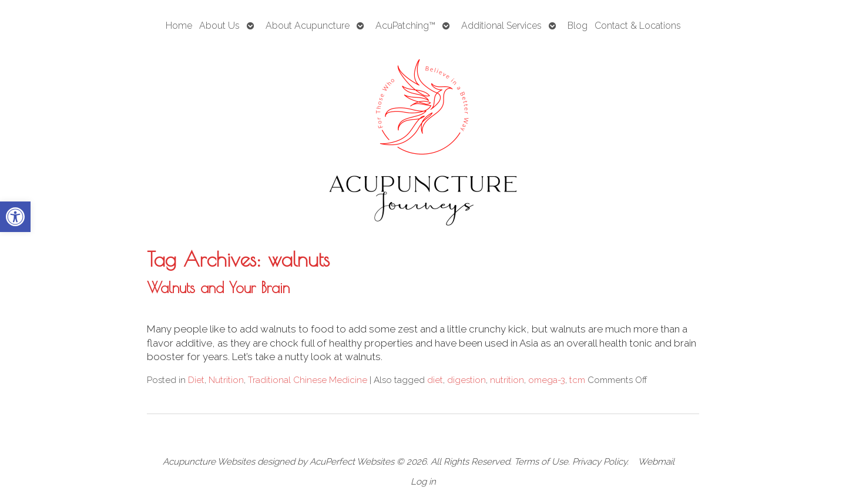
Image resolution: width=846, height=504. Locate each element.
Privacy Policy (600, 462)
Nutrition (226, 380)
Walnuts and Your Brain (218, 287)
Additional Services (501, 26)
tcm (577, 380)
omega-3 (547, 380)
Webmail (656, 462)
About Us (219, 26)
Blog (578, 26)
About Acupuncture (308, 26)
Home (179, 26)
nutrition (507, 380)
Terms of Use (541, 462)
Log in (423, 482)
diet (435, 380)
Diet (196, 380)
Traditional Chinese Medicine (308, 380)
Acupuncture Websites (209, 462)
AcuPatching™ (405, 26)
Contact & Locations (638, 26)
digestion (466, 380)
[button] (15, 217)
